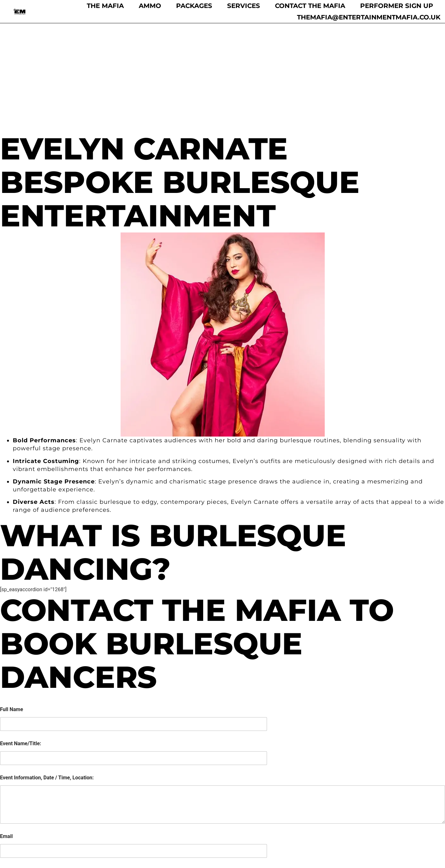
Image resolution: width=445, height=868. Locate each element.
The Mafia (105, 6)
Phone (7, 762)
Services (244, 6)
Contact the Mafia (310, 6)
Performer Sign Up (397, 6)
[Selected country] (4, 777)
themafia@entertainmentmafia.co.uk (369, 17)
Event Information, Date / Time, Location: (47, 669)
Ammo (150, 6)
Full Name (11, 601)
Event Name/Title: (21, 635)
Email (6, 728)
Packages (194, 6)
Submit (13, 798)
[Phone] (133, 777)
